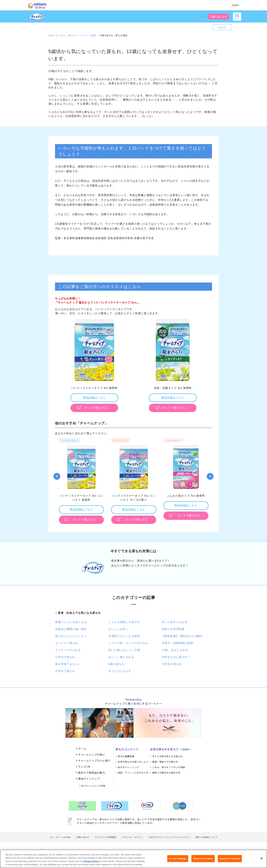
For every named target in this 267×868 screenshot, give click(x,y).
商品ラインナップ (89, 779)
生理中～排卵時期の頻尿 (178, 643)
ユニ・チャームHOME (60, 837)
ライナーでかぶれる (68, 650)
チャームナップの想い (92, 755)
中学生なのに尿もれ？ (176, 657)
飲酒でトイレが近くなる (71, 622)
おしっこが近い (119, 629)
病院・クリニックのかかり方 (133, 773)
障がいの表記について (207, 837)
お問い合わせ (83, 837)
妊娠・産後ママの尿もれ (165, 762)
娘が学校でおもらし (68, 664)
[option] (94, 365)
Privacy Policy (91, 863)
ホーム (82, 748)
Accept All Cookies (230, 860)
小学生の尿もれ (65, 657)
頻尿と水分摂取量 (173, 629)
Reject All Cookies (203, 860)
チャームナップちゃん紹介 (94, 761)
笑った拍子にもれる (175, 622)
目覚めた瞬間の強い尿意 (71, 629)
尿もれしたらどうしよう (71, 636)
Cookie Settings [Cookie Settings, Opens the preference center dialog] (178, 860)
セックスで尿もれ (67, 643)
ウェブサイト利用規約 (105, 837)
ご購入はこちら (218, 17)
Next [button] (210, 476)
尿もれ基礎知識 (126, 756)
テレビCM (84, 766)
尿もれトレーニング (128, 767)
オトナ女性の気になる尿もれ (167, 756)
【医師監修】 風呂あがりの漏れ (182, 636)
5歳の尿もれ (116, 664)
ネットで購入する (96, 408)
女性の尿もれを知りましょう (133, 762)
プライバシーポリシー (132, 837)
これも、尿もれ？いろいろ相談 (169, 767)
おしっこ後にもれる (121, 657)
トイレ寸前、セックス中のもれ (128, 643)
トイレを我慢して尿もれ (124, 622)
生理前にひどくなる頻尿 (124, 636)
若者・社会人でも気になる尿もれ (79, 613)
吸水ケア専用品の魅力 (92, 773)
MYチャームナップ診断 (93, 786)
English (222, 27)
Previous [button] (57, 476)
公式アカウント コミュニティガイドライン (170, 837)
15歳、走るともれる (175, 650)
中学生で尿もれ (65, 671)
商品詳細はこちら (94, 398)
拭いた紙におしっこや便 (124, 650)
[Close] (262, 860)
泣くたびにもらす (120, 671)
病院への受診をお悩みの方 (166, 773)
